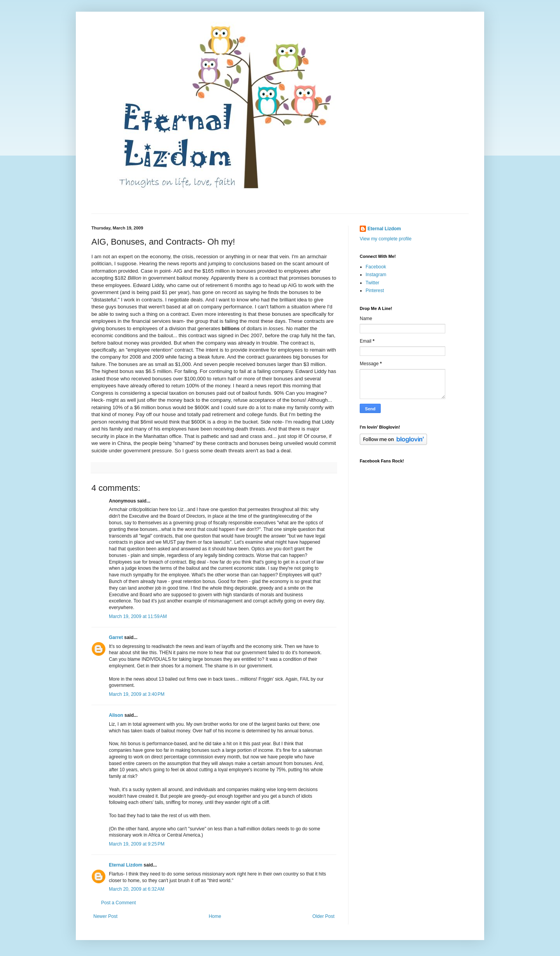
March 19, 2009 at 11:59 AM (138, 616)
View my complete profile (386, 239)
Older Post (323, 916)
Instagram (376, 275)
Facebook (376, 267)
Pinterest (375, 291)
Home (215, 916)
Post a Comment (118, 903)
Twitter (372, 283)
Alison (116, 715)
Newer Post (105, 916)
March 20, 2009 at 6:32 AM (136, 889)
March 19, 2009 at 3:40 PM (137, 694)
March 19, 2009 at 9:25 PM (137, 844)
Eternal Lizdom (126, 865)
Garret (116, 637)
